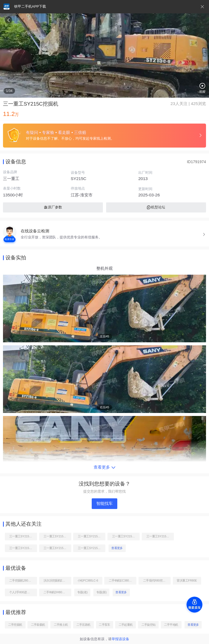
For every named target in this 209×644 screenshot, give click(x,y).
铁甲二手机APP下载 (30, 6)
